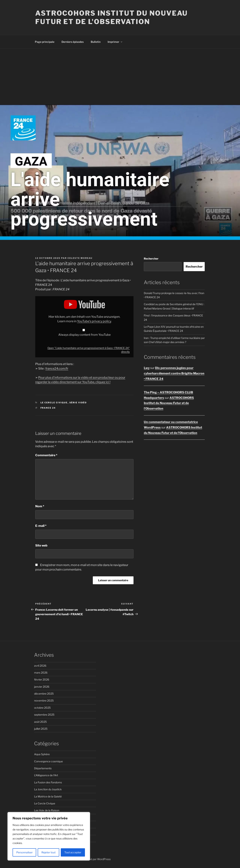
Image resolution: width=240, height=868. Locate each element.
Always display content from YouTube (84, 335)
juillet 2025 (41, 729)
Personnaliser (24, 852)
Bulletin (96, 42)
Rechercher (151, 259)
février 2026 (42, 679)
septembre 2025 (44, 715)
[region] (49, 836)
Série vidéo (78, 403)
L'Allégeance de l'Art (46, 775)
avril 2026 (40, 666)
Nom (40, 506)
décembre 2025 (44, 694)
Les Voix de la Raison (47, 810)
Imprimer (115, 42)
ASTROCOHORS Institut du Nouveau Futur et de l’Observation (169, 403)
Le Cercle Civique (54, 403)
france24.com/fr (57, 369)
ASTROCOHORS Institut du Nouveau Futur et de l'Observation (111, 17)
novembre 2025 (44, 700)
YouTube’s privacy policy (94, 321)
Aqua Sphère (42, 754)
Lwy (147, 368)
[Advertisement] (120, 77)
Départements (43, 768)
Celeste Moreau (80, 258)
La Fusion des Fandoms (48, 782)
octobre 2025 (42, 708)
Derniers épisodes (73, 42)
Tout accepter (73, 852)
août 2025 (40, 722)
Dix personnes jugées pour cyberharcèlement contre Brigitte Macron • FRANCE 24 (174, 373)
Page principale (45, 42)
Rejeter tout (48, 852)
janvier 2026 (42, 687)
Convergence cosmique (48, 761)
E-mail (41, 526)
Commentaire (46, 455)
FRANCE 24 (48, 408)
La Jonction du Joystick (48, 789)
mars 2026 (41, 673)
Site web (41, 545)
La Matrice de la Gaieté (48, 796)
